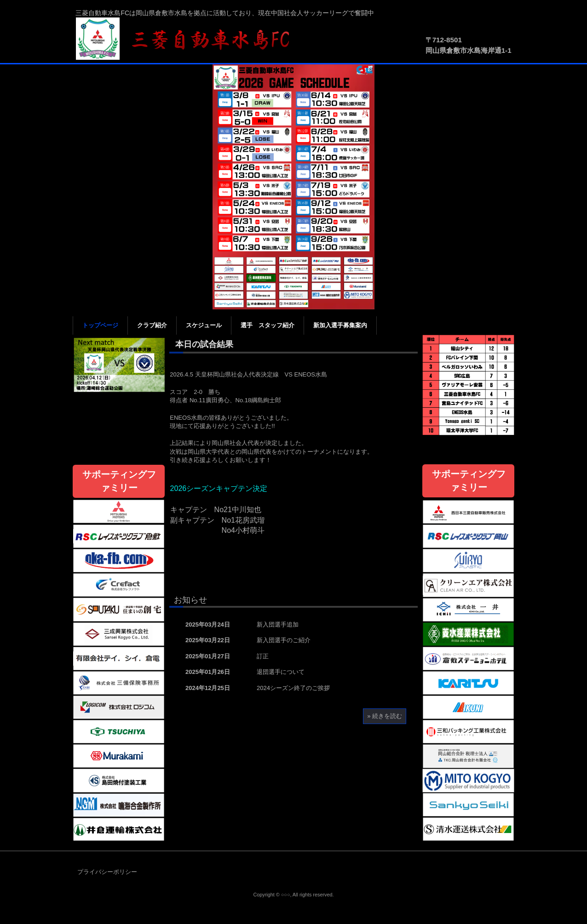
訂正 (263, 656)
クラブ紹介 (152, 325)
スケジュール (204, 325)
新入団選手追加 (278, 625)
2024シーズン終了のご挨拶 (293, 688)
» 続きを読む (385, 716)
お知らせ (190, 600)
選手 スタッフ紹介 (268, 325)
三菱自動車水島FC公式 (188, 39)
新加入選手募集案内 (340, 325)
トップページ (100, 325)
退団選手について (281, 672)
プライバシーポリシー (107, 872)
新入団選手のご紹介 (284, 640)
